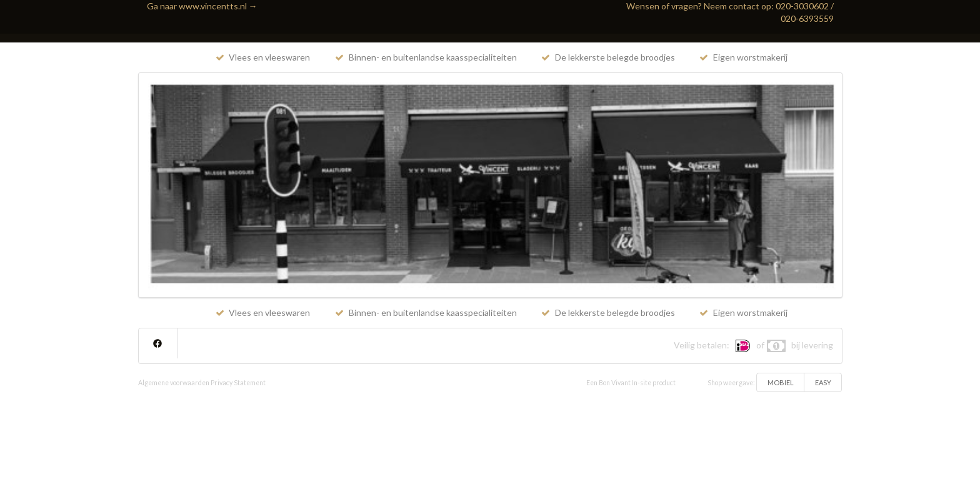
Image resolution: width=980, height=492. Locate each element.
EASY (823, 382)
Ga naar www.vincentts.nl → (202, 6)
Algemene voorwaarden (174, 383)
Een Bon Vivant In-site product (631, 383)
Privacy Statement (238, 383)
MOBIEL (781, 382)
